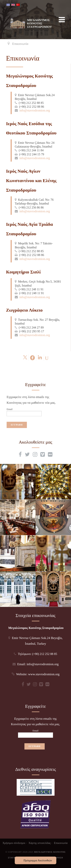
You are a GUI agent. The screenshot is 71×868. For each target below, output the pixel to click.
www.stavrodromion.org (44, 674)
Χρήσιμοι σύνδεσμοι (14, 843)
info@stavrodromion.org (35, 111)
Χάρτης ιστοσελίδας (40, 843)
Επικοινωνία (61, 843)
